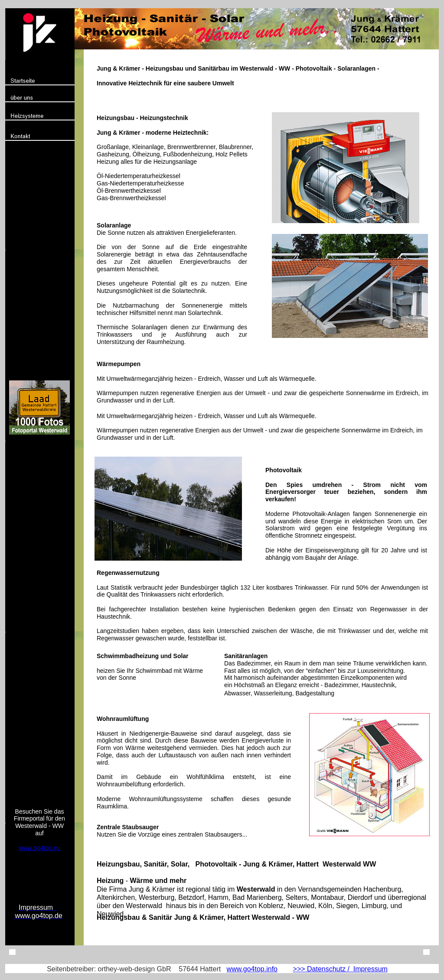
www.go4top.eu (39, 848)
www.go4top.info (252, 969)
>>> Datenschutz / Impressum (340, 969)
